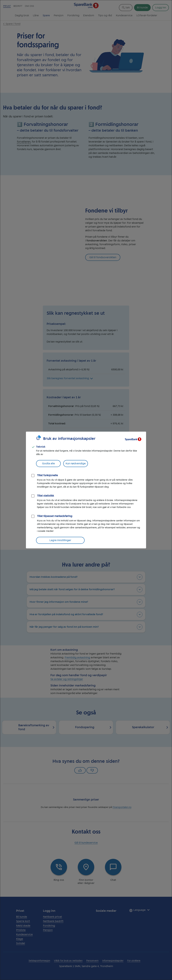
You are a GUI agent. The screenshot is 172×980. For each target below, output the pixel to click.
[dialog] (86, 490)
